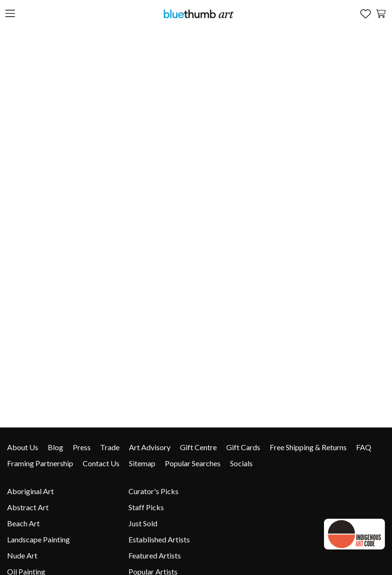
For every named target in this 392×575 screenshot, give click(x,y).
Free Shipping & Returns (308, 447)
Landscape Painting (38, 539)
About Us (23, 447)
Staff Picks (146, 507)
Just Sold (143, 523)
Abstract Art (28, 507)
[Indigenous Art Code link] (353, 534)
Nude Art (22, 555)
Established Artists (159, 539)
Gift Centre (198, 447)
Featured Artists (155, 555)
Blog (55, 447)
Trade (110, 447)
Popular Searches (193, 463)
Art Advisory (150, 447)
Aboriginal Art (30, 491)
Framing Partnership (40, 463)
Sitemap (142, 463)
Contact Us (101, 463)
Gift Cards (243, 447)
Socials (241, 463)
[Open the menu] (10, 14)
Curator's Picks (153, 491)
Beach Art (23, 523)
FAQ (364, 447)
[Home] (198, 13)
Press (82, 447)
